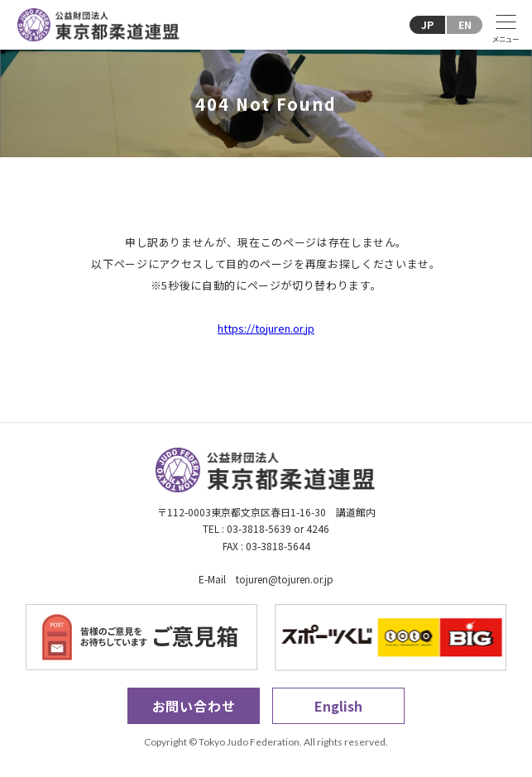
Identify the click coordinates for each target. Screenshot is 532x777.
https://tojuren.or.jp (266, 328)
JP (427, 24)
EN (465, 24)
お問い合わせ (194, 706)
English (338, 706)
